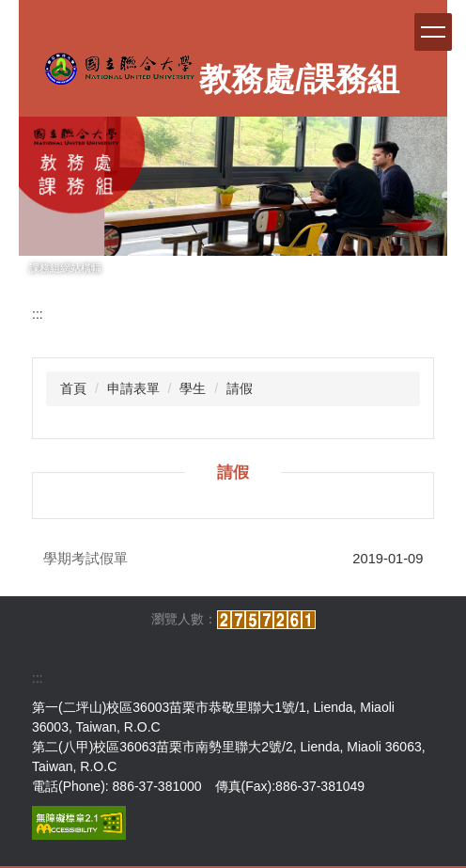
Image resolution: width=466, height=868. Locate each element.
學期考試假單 (85, 559)
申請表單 (133, 388)
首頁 (73, 388)
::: (38, 314)
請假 (240, 388)
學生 (193, 388)
